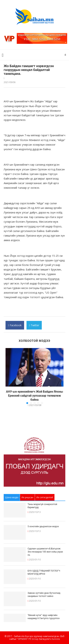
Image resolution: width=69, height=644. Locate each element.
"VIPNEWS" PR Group (28, 639)
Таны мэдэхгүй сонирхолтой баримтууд (42, 506)
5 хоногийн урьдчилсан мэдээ (43, 526)
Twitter (34, 326)
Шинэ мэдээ (12, 497)
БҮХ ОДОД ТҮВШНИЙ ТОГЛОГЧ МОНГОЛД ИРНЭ (44, 572)
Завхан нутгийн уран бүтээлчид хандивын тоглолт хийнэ (44, 595)
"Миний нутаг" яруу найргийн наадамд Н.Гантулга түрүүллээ (44, 617)
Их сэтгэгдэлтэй (45, 497)
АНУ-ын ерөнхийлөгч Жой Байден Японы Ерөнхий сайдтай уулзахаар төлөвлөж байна (34, 396)
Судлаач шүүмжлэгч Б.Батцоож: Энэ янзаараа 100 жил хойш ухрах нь (45, 552)
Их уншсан (27, 497)
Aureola (56, 639)
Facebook (15, 326)
